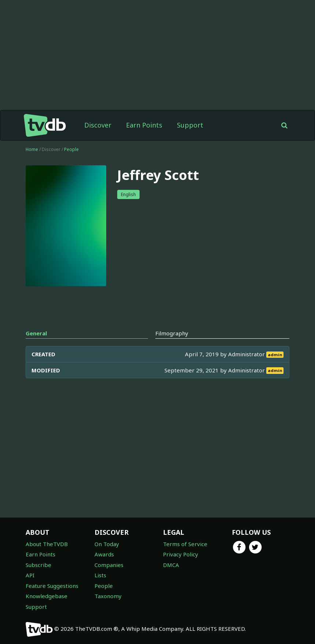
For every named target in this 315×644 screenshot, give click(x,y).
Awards (104, 554)
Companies (109, 565)
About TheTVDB (47, 544)
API (30, 575)
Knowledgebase (47, 596)
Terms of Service (185, 544)
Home (32, 149)
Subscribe (38, 565)
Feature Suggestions (52, 586)
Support (190, 125)
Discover (98, 125)
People (71, 149)
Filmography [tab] (172, 333)
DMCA (171, 565)
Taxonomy (108, 596)
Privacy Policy (181, 554)
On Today (107, 544)
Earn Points (144, 125)
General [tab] (36, 333)
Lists (100, 575)
